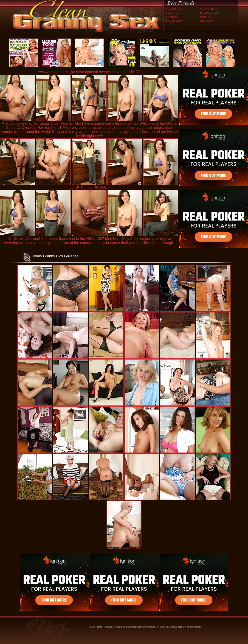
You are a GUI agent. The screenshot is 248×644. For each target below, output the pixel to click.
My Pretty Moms (174, 21)
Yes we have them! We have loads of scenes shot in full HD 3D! (90, 72)
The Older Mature (209, 9)
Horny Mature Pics (175, 9)
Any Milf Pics (172, 17)
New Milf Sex (172, 13)
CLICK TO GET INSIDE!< (90, 187)
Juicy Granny (207, 21)
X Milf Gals (206, 17)
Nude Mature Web (209, 13)
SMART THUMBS (132, 548)
